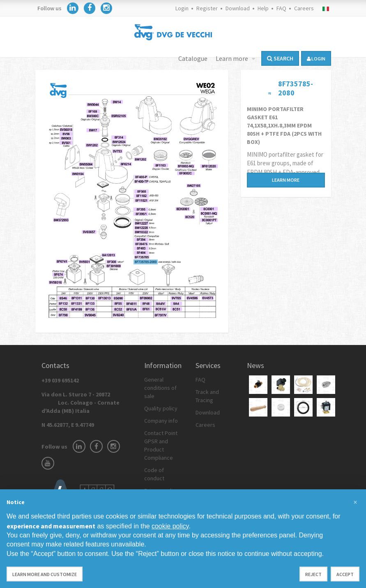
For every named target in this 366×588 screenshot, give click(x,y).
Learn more (232, 58)
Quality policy (161, 408)
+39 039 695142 (60, 380)
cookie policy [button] (170, 526)
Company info (161, 421)
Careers (304, 8)
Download (238, 8)
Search (280, 58)
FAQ (281, 8)
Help (263, 8)
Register (207, 8)
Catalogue (193, 58)
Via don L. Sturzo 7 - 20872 (81, 403)
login (316, 59)
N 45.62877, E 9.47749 (68, 425)
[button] (355, 502)
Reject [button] (313, 574)
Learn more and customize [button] (45, 574)
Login (182, 8)
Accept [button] (345, 574)
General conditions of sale (160, 388)
